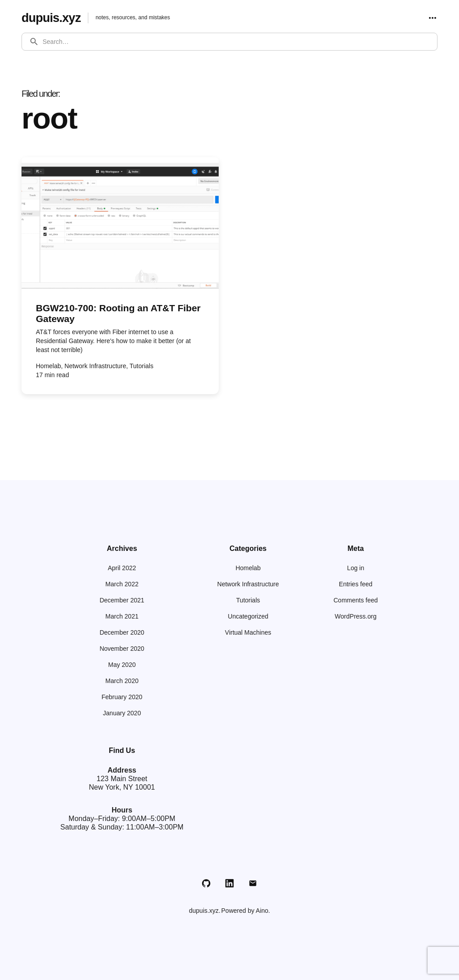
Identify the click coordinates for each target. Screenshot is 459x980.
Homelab (248, 568)
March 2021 (122, 616)
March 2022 (122, 584)
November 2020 (122, 649)
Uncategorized (248, 616)
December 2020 (122, 632)
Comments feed (356, 600)
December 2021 (122, 600)
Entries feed (356, 584)
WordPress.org (356, 616)
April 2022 (122, 568)
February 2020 (122, 697)
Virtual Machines (248, 632)
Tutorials (248, 600)
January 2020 (122, 713)
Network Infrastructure (248, 584)
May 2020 (122, 665)
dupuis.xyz (52, 18)
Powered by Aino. (246, 911)
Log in (355, 568)
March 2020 (122, 681)
